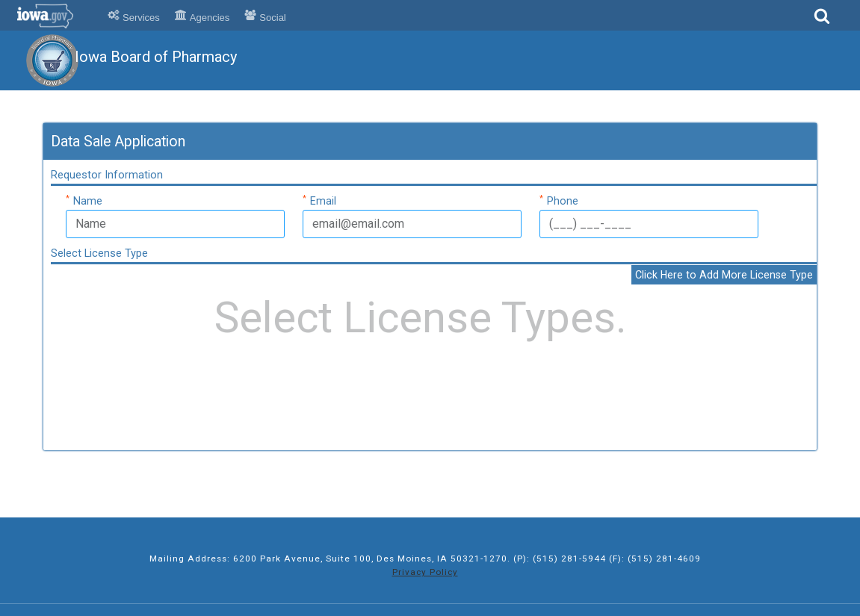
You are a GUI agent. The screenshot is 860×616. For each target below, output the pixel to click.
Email (319, 200)
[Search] (822, 21)
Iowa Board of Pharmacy (156, 57)
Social (265, 18)
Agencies (202, 18)
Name (84, 200)
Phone (559, 200)
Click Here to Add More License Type (724, 275)
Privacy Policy (425, 572)
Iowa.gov (54, 16)
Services (134, 18)
